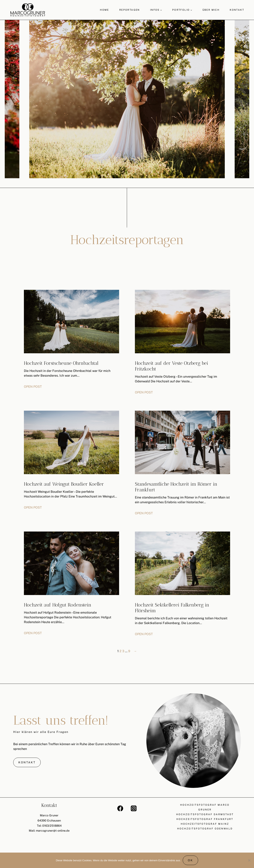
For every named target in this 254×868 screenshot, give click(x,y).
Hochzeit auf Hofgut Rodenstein (58, 605)
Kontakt (237, 10)
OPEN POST (33, 387)
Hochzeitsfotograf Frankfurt (205, 819)
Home (104, 10)
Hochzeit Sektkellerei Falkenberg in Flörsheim (172, 608)
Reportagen (130, 10)
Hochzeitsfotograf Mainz (205, 824)
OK (190, 860)
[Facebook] (120, 808)
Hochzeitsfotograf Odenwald (205, 829)
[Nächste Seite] (134, 651)
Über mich (211, 10)
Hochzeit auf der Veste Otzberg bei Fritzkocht (172, 366)
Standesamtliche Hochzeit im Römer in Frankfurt (176, 487)
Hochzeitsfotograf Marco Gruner (205, 807)
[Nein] (249, 860)
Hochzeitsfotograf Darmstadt (205, 814)
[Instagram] (134, 808)
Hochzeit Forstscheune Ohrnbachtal (61, 363)
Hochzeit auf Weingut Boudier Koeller (64, 484)
